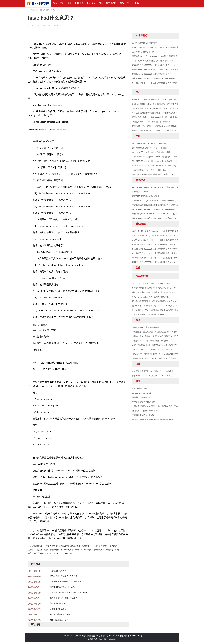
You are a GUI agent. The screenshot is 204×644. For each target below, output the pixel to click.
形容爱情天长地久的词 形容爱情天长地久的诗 (68, 592)
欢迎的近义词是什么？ (59, 620)
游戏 (122, 3)
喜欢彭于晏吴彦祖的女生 (60, 614)
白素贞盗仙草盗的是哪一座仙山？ (64, 598)
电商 (137, 3)
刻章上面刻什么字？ (58, 609)
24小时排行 (142, 36)
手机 (69, 3)
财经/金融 (91, 3)
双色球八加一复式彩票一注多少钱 (64, 576)
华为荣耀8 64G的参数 (59, 603)
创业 (101, 3)
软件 (129, 3)
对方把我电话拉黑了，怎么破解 (63, 587)
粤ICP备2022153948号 (111, 636)
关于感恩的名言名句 (58, 571)
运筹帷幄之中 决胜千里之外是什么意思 (66, 582)
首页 (55, 3)
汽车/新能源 (111, 3)
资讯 (62, 3)
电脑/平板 (79, 3)
